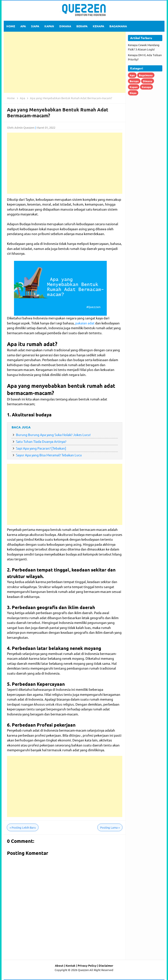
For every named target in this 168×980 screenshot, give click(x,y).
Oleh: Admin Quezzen (21, 127)
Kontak (71, 965)
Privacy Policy (87, 965)
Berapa (134, 81)
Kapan (134, 87)
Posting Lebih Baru (23, 827)
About (59, 965)
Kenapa (146, 87)
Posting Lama (110, 827)
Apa (132, 75)
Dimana (148, 81)
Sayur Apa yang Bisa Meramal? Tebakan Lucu (49, 455)
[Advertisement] (65, 62)
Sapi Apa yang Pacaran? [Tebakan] (41, 448)
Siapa (133, 93)
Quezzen (83, 970)
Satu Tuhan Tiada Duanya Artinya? (41, 441)
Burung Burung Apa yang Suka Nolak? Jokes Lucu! (53, 435)
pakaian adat (85, 323)
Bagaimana (146, 75)
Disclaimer (106, 965)
